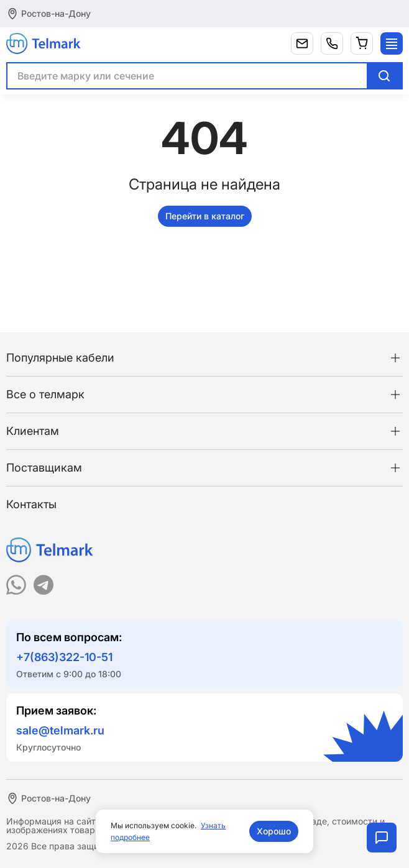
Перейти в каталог (205, 216)
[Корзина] (362, 43)
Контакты (31, 504)
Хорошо (274, 831)
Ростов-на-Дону (56, 13)
